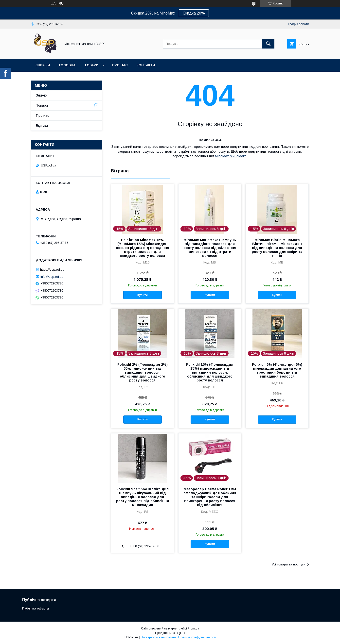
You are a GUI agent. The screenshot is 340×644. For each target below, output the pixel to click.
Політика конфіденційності (197, 637)
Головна (67, 65)
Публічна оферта (36, 608)
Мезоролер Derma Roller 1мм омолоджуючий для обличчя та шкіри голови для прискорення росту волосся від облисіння (210, 497)
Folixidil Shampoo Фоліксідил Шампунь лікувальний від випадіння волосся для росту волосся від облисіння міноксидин (143, 497)
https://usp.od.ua (52, 270)
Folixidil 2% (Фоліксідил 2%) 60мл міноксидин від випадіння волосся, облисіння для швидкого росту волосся (143, 372)
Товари (91, 65)
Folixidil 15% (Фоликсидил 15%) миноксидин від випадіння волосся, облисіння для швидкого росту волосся (210, 372)
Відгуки (42, 126)
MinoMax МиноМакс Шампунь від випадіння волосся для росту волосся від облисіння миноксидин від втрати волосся (210, 248)
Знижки (43, 65)
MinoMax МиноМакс (231, 156)
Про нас (120, 65)
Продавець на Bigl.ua (170, 633)
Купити (143, 295)
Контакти (146, 65)
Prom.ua (193, 628)
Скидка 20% (194, 13)
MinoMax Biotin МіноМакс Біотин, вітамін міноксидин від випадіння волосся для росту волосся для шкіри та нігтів (277, 248)
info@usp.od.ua (52, 276)
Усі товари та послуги (288, 564)
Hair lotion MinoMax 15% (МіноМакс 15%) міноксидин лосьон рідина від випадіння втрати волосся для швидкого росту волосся (143, 248)
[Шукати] (268, 44)
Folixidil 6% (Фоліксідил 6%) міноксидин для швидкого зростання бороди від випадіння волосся (277, 370)
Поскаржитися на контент (158, 637)
